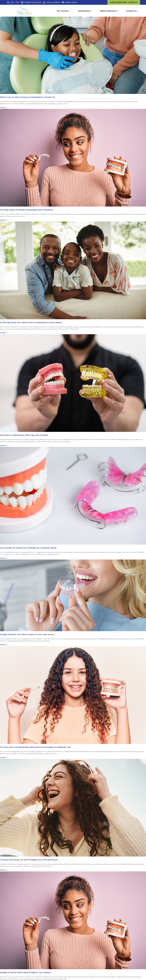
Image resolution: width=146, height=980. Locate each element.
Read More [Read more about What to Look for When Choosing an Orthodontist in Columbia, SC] (3, 107)
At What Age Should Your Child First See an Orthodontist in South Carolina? (31, 323)
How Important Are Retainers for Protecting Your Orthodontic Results (28, 548)
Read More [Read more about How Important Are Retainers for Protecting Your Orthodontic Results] (3, 559)
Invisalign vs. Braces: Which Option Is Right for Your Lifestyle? (25, 973)
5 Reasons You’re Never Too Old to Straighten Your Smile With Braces (29, 860)
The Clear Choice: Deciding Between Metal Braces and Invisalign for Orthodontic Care (35, 748)
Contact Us (132, 11)
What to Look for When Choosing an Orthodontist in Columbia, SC (27, 97)
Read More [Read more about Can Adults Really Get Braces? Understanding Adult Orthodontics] (3, 220)
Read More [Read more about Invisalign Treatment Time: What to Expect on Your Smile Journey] (3, 645)
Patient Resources (109, 11)
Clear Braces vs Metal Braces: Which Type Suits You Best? (24, 435)
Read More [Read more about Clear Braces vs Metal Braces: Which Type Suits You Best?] (3, 446)
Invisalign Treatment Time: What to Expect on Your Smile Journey (27, 635)
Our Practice (64, 11)
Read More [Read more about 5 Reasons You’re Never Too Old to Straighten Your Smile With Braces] (3, 871)
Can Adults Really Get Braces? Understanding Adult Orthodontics (27, 210)
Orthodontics (85, 11)
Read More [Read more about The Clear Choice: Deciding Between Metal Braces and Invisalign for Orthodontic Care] (3, 758)
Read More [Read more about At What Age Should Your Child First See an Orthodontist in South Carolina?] (3, 333)
